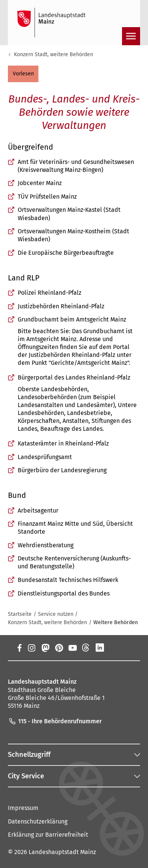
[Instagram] (31, 648)
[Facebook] (20, 648)
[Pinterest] (59, 648)
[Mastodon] (45, 648)
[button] (23, 74)
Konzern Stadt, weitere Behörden (53, 54)
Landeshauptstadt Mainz (62, 852)
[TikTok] (127, 648)
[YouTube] (72, 648)
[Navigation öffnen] (131, 36)
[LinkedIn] (100, 648)
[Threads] (86, 648)
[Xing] (113, 648)
